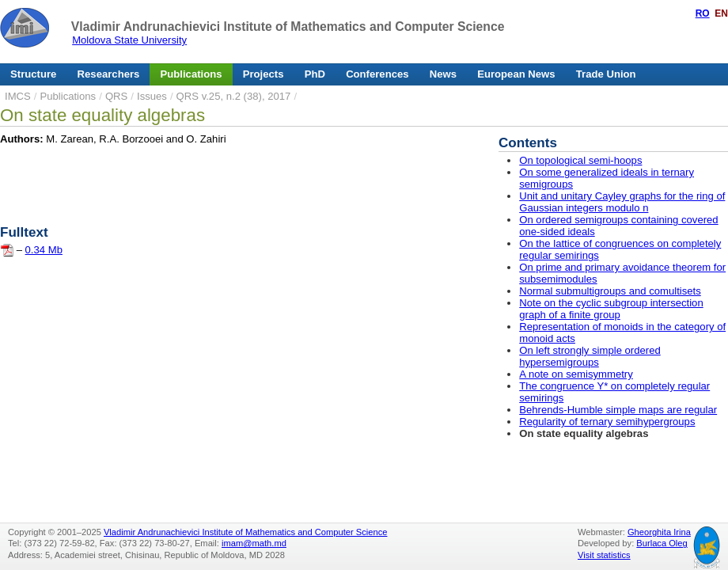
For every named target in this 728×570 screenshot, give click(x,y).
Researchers (109, 74)
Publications (191, 74)
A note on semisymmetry (576, 374)
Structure (33, 74)
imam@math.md (254, 543)
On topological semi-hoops (580, 160)
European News (516, 74)
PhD (315, 74)
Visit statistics (604, 555)
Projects (264, 74)
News (443, 74)
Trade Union (606, 74)
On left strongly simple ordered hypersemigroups (590, 356)
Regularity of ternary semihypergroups (607, 422)
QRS (116, 96)
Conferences (377, 74)
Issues (152, 96)
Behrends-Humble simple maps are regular (618, 410)
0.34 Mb (44, 250)
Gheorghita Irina (659, 532)
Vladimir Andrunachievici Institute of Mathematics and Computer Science (288, 27)
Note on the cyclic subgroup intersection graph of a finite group (611, 309)
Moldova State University (129, 40)
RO (703, 13)
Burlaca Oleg (662, 543)
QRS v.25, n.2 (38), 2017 (234, 96)
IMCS (18, 96)
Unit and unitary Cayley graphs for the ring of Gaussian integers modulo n (622, 202)
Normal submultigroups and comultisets (610, 291)
